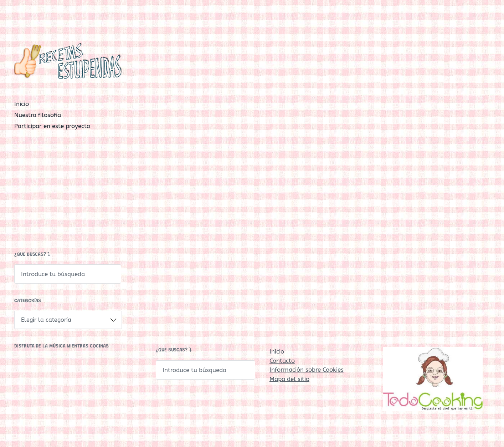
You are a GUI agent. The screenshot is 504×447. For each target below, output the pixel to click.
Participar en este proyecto (52, 126)
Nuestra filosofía (38, 115)
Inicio (22, 104)
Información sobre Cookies (307, 370)
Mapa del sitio (289, 379)
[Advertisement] (68, 193)
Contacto (282, 361)
